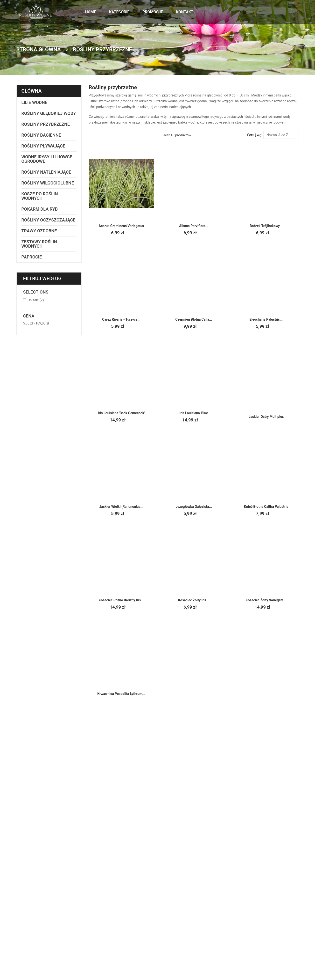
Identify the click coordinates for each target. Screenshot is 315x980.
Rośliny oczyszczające (40, 222)
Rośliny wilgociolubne (48, 183)
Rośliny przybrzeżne (46, 124)
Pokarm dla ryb (39, 209)
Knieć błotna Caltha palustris (266, 507)
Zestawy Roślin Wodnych (40, 248)
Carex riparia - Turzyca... (121, 319)
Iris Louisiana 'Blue (194, 413)
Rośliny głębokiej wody (49, 113)
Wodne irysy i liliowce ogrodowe (47, 159)
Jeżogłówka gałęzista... (194, 507)
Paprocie (32, 261)
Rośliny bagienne (41, 135)
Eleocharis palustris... (266, 319)
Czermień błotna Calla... (194, 319)
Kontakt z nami (221, 892)
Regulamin (218, 908)
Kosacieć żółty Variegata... (266, 600)
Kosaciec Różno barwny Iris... (121, 600)
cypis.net (110, 951)
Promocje (262, 911)
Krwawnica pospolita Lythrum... (121, 694)
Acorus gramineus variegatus (121, 226)
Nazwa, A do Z (279, 135)
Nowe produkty (266, 917)
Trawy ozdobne (39, 235)
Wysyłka (216, 900)
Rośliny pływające (43, 146)
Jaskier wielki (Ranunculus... (121, 507)
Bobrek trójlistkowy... (266, 226)
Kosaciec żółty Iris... (194, 600)
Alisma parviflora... (194, 226)
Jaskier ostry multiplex (266, 417)
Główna (32, 91)
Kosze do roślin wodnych (40, 196)
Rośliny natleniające (47, 172)
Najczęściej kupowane (271, 922)
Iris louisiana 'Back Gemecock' (121, 413)
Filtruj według (43, 283)
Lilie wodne (34, 102)
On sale (36, 304)
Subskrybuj (152, 825)
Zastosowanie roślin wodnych (277, 905)
